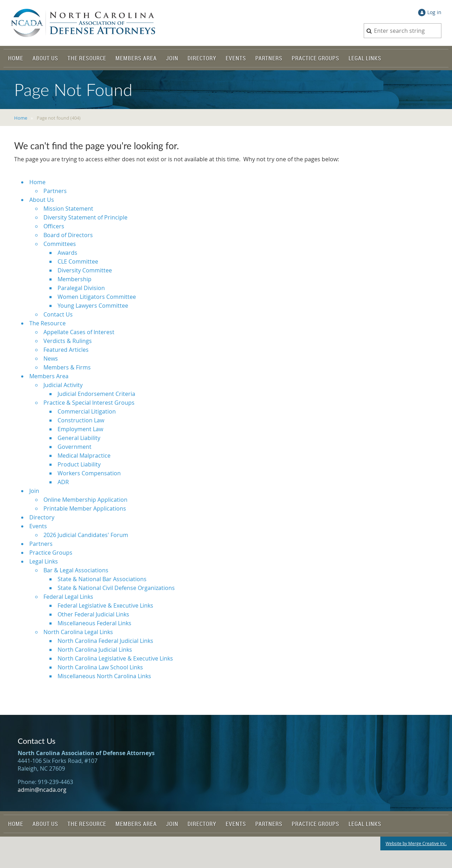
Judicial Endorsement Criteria (96, 394)
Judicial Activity (63, 385)
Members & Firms (67, 367)
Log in (434, 12)
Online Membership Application (85, 500)
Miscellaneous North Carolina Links (104, 676)
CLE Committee (78, 261)
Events (38, 526)
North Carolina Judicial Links (95, 650)
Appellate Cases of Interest (79, 332)
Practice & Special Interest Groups (89, 403)
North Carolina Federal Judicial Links (105, 641)
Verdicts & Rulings (68, 341)
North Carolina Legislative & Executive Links (115, 658)
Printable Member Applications (85, 508)
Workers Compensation (89, 473)
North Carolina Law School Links (100, 667)
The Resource (47, 323)
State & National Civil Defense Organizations (116, 588)
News (51, 358)
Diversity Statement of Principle (85, 217)
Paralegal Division (81, 288)
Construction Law (81, 420)
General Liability (79, 438)
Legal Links (44, 561)
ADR (63, 482)
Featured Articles (66, 350)
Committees (60, 244)
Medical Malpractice (84, 456)
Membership (75, 279)
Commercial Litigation (87, 411)
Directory (42, 517)
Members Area (49, 376)
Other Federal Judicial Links (93, 614)
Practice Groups (51, 553)
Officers (54, 226)
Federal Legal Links (68, 597)
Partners (55, 191)
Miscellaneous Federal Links (94, 623)
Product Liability (79, 464)
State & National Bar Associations (102, 579)
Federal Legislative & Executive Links (105, 605)
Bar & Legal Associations (76, 570)
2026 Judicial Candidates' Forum (86, 535)
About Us (42, 200)
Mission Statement (68, 209)
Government (75, 447)
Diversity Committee (85, 270)
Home (21, 118)
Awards (67, 253)
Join (34, 491)
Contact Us (58, 314)
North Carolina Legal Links (78, 632)
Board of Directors (68, 235)
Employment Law (80, 429)
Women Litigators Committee (97, 297)
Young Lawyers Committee (93, 306)
